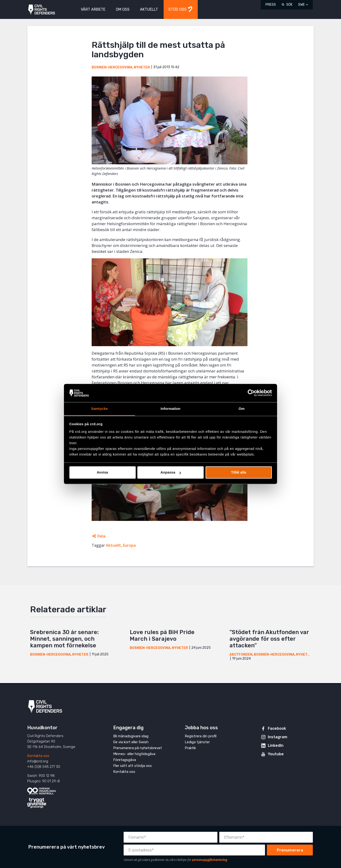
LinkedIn (276, 745)
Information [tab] (170, 409)
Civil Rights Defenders (42, 10)
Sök (289, 5)
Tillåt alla (239, 472)
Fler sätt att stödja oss (132, 766)
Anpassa (171, 472)
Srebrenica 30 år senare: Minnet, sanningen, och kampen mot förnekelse (64, 639)
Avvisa (103, 472)
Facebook (277, 728)
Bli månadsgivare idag (131, 736)
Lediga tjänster (197, 742)
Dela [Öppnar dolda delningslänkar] (101, 536)
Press (271, 5)
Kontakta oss (38, 756)
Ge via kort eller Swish (131, 742)
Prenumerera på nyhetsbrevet (138, 748)
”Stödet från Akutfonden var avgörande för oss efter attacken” (269, 639)
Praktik (190, 748)
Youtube (276, 754)
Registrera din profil (201, 736)
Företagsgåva (125, 760)
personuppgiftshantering (210, 860)
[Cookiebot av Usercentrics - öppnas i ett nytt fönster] (251, 393)
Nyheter (142, 67)
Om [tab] (241, 409)
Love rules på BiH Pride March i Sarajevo (162, 635)
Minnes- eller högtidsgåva (134, 754)
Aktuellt (113, 545)
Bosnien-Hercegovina (112, 67)
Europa (129, 545)
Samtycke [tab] (100, 409)
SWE (301, 5)
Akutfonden (241, 655)
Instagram (278, 737)
